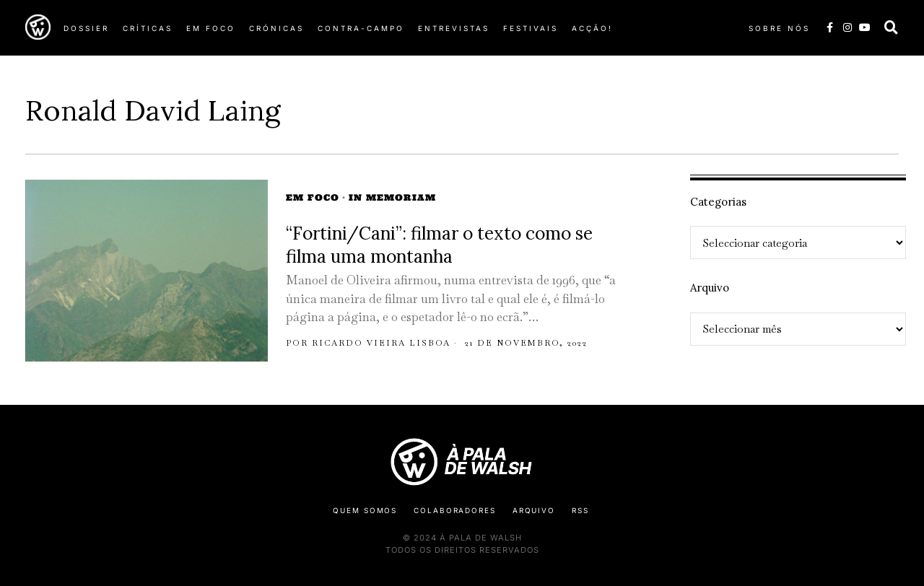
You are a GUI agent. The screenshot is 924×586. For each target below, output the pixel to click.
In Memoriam (392, 197)
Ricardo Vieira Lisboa (381, 343)
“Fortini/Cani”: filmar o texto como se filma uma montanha (439, 245)
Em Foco (313, 197)
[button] (892, 27)
